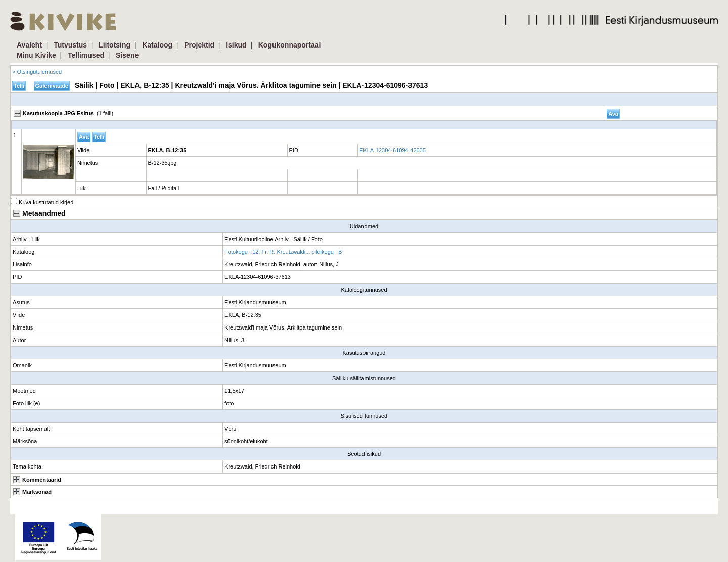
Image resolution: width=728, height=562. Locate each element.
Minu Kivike (36, 55)
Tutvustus (70, 45)
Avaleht (29, 45)
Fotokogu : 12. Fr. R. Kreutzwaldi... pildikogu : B (283, 252)
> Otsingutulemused (37, 72)
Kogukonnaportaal (290, 45)
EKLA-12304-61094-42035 (393, 150)
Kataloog (157, 45)
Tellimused (86, 55)
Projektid (199, 45)
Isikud (236, 45)
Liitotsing (115, 45)
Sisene (127, 55)
